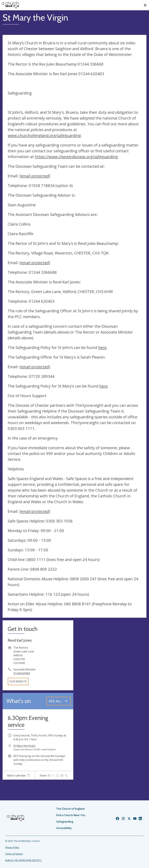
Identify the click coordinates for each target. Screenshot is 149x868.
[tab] (19, 775)
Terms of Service (14, 854)
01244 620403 (22, 673)
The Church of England (70, 809)
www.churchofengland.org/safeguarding (44, 135)
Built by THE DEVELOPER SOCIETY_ (24, 860)
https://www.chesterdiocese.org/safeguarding (76, 157)
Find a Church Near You (71, 815)
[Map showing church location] (111, 656)
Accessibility (64, 828)
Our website (18, 681)
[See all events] (59, 701)
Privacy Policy (12, 847)
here (102, 347)
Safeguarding (65, 822)
